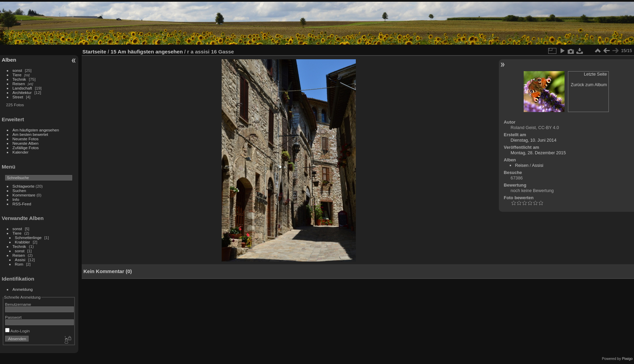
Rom (19, 264)
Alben (9, 60)
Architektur (22, 92)
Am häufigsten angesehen (36, 130)
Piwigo (627, 359)
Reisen (19, 84)
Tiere (17, 75)
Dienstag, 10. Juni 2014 (534, 140)
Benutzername (18, 304)
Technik (19, 79)
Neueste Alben (26, 143)
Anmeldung (23, 289)
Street (18, 97)
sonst (17, 70)
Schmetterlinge (28, 238)
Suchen (19, 191)
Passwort (13, 317)
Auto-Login (18, 331)
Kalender (21, 152)
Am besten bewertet (30, 134)
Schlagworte (24, 186)
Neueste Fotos (26, 139)
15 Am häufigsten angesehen (147, 52)
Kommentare (24, 195)
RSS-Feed (22, 204)
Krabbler (22, 242)
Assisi (20, 260)
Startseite (94, 52)
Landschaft (22, 88)
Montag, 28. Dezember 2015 (538, 153)
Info (16, 199)
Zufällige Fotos (26, 148)
